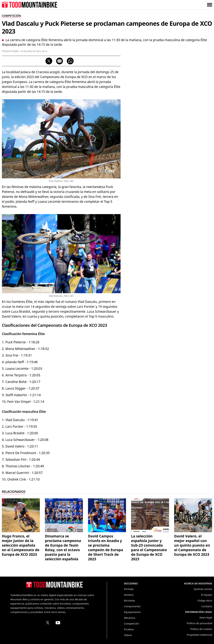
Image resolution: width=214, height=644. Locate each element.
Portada (129, 589)
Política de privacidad (199, 623)
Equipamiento (132, 612)
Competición (132, 624)
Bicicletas (129, 600)
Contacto (207, 606)
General (129, 595)
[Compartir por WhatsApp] (70, 61)
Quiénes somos (203, 589)
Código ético (205, 600)
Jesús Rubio (13, 51)
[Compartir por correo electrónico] (60, 61)
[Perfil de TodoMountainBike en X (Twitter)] (48, 623)
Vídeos (128, 635)
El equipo (207, 595)
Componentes (132, 606)
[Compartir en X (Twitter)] (49, 61)
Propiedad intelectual (199, 635)
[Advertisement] (187, 110)
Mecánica (130, 618)
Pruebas (129, 629)
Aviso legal (206, 617)
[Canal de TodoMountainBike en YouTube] (58, 623)
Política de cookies (201, 629)
